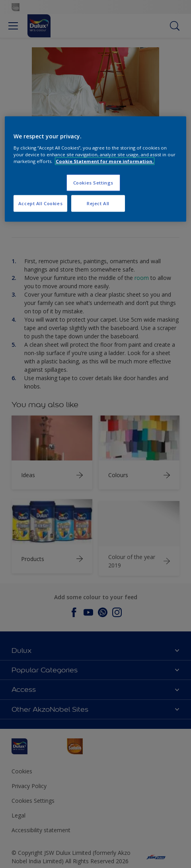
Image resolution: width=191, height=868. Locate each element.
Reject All (98, 203)
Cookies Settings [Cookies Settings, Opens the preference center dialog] (93, 183)
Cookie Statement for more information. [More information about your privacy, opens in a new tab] (105, 161)
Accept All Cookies (40, 203)
